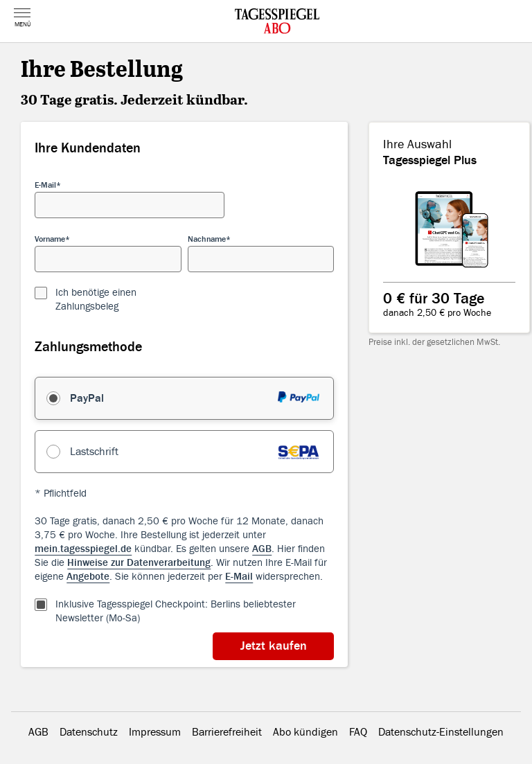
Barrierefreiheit (227, 732)
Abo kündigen (305, 732)
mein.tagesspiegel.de (83, 549)
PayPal (87, 398)
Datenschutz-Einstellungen (441, 732)
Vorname (50, 239)
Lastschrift (94, 452)
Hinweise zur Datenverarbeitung (139, 563)
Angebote (88, 577)
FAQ (358, 732)
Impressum (155, 732)
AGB (262, 549)
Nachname (207, 239)
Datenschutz (89, 732)
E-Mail (45, 185)
